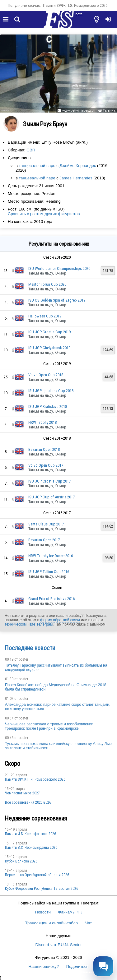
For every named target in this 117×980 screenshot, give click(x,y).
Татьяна (109, 110)
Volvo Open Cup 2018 (46, 375)
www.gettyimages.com (79, 110)
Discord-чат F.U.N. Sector (59, 945)
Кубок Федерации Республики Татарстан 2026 (42, 889)
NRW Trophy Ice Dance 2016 (51, 556)
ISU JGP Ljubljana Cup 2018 (51, 391)
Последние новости (30, 648)
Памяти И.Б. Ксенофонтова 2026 (30, 834)
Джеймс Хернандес (78, 166)
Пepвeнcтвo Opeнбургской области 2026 (37, 875)
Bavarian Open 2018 (44, 449)
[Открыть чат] (103, 966)
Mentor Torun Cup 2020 (47, 284)
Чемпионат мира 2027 (22, 793)
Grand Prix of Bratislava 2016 (51, 599)
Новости (43, 912)
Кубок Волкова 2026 (21, 861)
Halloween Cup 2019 (45, 316)
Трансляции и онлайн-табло (51, 923)
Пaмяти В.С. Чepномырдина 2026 (31, 848)
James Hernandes (76, 178)
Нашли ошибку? (44, 966)
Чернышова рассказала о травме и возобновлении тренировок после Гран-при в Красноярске (49, 726)
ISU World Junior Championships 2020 (59, 268)
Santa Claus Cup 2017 (46, 524)
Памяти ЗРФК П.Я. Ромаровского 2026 (75, 5)
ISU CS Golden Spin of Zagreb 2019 (57, 300)
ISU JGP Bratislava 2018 (48, 407)
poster (23, 659)
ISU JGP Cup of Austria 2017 (51, 497)
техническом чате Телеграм (29, 624)
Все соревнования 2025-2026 (28, 802)
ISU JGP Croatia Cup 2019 (49, 332)
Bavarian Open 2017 (44, 540)
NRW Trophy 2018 (42, 422)
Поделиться (77, 966)
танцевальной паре (37, 166)
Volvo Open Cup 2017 (46, 465)
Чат (89, 923)
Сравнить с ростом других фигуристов (44, 214)
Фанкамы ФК (70, 912)
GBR (31, 150)
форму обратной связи (60, 620)
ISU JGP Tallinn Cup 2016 (49, 572)
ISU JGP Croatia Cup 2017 (49, 481)
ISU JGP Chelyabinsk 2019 (49, 348)
